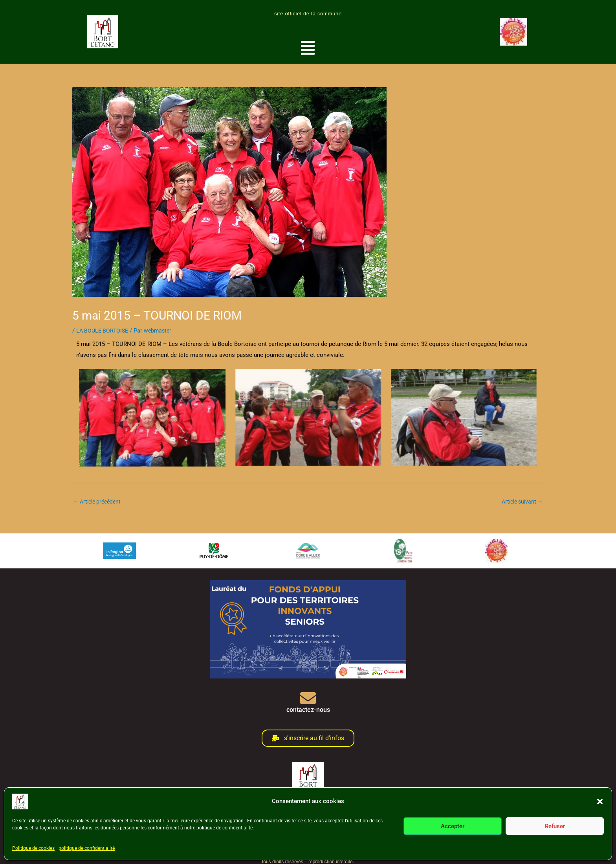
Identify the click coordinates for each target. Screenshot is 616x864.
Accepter (453, 826)
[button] (600, 801)
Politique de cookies (33, 848)
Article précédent (99, 502)
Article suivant (520, 502)
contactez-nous (308, 710)
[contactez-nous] (308, 699)
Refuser (555, 826)
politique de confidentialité (87, 848)
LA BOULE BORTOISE (104, 331)
